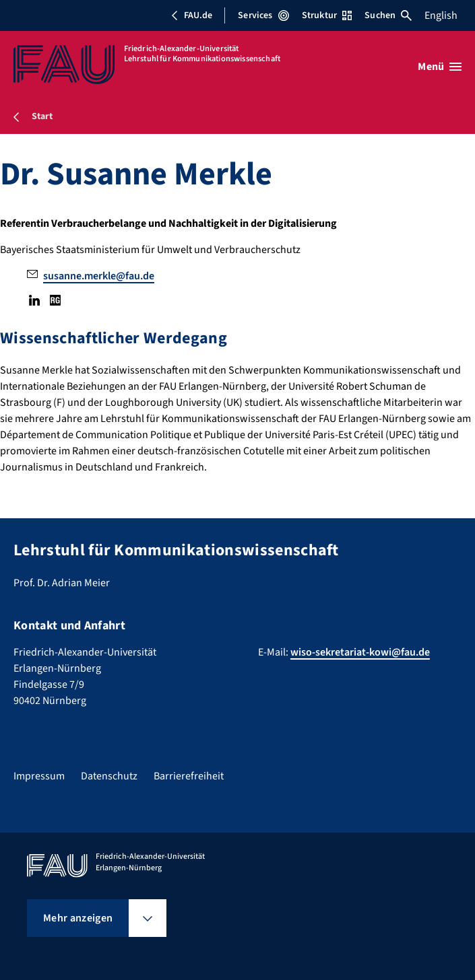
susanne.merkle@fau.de (99, 276)
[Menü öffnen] (440, 67)
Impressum (39, 776)
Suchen (388, 15)
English (441, 15)
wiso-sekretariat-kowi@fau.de (360, 652)
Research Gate (55, 300)
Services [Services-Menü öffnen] (263, 15)
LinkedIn (34, 300)
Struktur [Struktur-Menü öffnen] (327, 15)
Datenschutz (109, 776)
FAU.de (191, 15)
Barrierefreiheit (189, 776)
